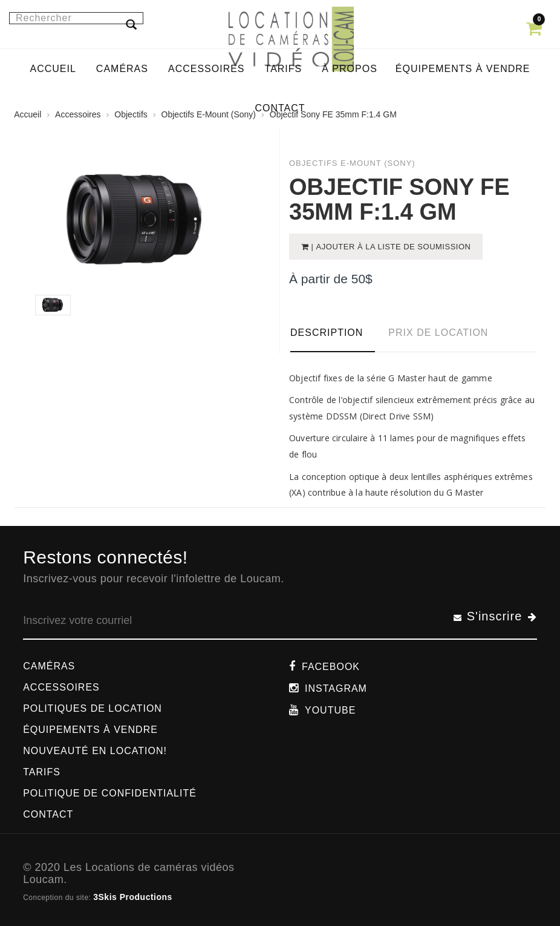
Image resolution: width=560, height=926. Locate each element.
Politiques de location (93, 708)
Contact (48, 814)
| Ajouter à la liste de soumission (390, 247)
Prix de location (438, 333)
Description (327, 333)
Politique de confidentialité (110, 793)
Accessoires (61, 687)
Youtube (330, 710)
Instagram (336, 688)
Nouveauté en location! (95, 751)
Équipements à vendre (90, 730)
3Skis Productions (133, 897)
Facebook (331, 667)
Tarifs (42, 772)
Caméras (49, 666)
